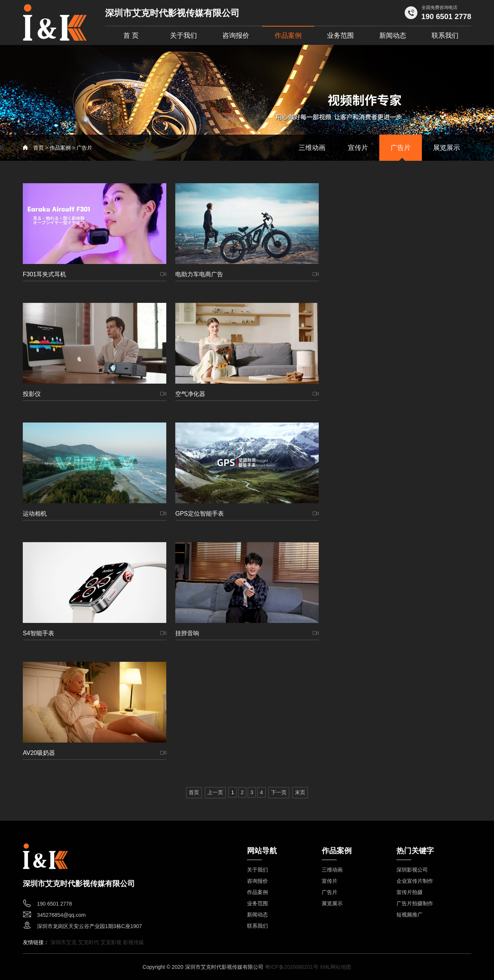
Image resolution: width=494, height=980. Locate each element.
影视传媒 (133, 942)
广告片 (84, 148)
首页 (38, 148)
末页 (300, 792)
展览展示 (447, 148)
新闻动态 (393, 36)
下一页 (279, 792)
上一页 (215, 792)
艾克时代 (89, 942)
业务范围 (340, 36)
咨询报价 (236, 36)
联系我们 (445, 36)
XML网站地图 (336, 967)
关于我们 (183, 36)
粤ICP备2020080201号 (292, 967)
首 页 (131, 36)
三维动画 (312, 148)
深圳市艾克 (64, 942)
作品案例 (288, 36)
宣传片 (358, 148)
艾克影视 (112, 942)
